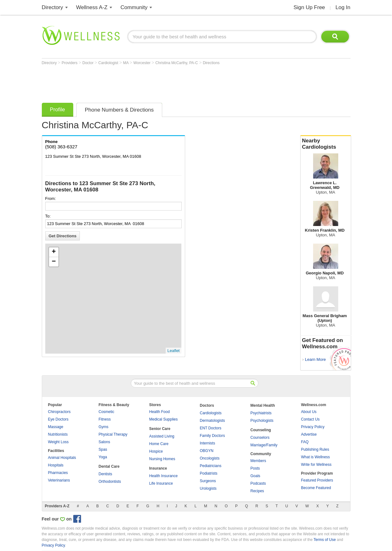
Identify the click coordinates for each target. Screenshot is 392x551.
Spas (103, 449)
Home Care (159, 444)
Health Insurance (164, 476)
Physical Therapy (113, 434)
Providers (70, 63)
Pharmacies (58, 473)
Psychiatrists (261, 413)
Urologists (208, 488)
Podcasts (258, 483)
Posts (255, 468)
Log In (343, 7)
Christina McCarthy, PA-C (177, 63)
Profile (58, 110)
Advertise (309, 434)
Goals (255, 476)
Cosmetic (107, 412)
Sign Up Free (309, 7)
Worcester (142, 63)
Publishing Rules (315, 449)
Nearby (326, 144)
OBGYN (207, 451)
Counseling (261, 430)
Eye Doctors (58, 419)
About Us (309, 412)
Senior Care (160, 429)
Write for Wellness (316, 465)
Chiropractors (59, 412)
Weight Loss (58, 442)
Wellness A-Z (92, 7)
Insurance (158, 468)
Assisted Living (162, 436)
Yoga (103, 457)
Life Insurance (161, 483)
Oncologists (210, 458)
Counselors (260, 438)
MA (127, 63)
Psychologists (262, 421)
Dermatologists (213, 421)
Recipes (257, 491)
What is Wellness (316, 457)
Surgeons (208, 481)
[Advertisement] (156, 82)
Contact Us (310, 419)
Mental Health (263, 405)
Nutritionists (58, 434)
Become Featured (316, 488)
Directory (52, 7)
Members (258, 461)
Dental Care (109, 466)
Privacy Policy (313, 427)
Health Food (160, 412)
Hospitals (56, 465)
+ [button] (54, 252)
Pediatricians (211, 466)
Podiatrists (209, 473)
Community (134, 7)
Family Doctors (213, 436)
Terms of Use (325, 540)
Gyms (104, 427)
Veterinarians (59, 480)
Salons (105, 442)
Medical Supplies (164, 419)
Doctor (88, 63)
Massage (56, 427)
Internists (208, 443)
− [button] (54, 262)
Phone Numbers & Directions (119, 110)
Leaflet (173, 351)
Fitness (105, 419)
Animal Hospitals (62, 458)
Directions (211, 63)
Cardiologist (109, 63)
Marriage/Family (264, 445)
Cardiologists (211, 413)
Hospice (156, 451)
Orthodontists (110, 482)
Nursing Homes (162, 459)
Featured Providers (317, 480)
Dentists (105, 474)
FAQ (305, 442)
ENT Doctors (211, 428)
